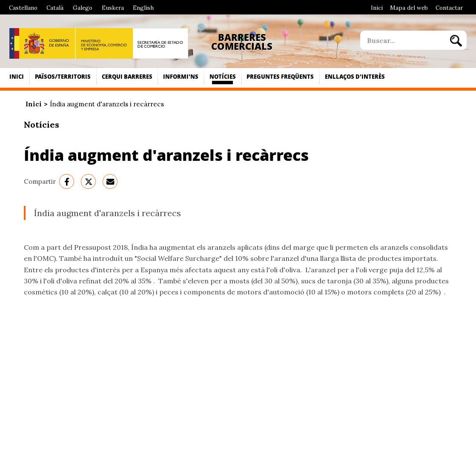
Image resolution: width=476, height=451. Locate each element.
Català (55, 8)
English (143, 8)
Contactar (449, 8)
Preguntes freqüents (280, 77)
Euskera (113, 8)
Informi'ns (181, 77)
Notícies (223, 77)
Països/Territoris (63, 77)
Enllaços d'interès (355, 77)
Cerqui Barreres (127, 77)
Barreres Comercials (242, 42)
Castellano (23, 8)
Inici (377, 8)
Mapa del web (409, 8)
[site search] (403, 40)
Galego (83, 8)
